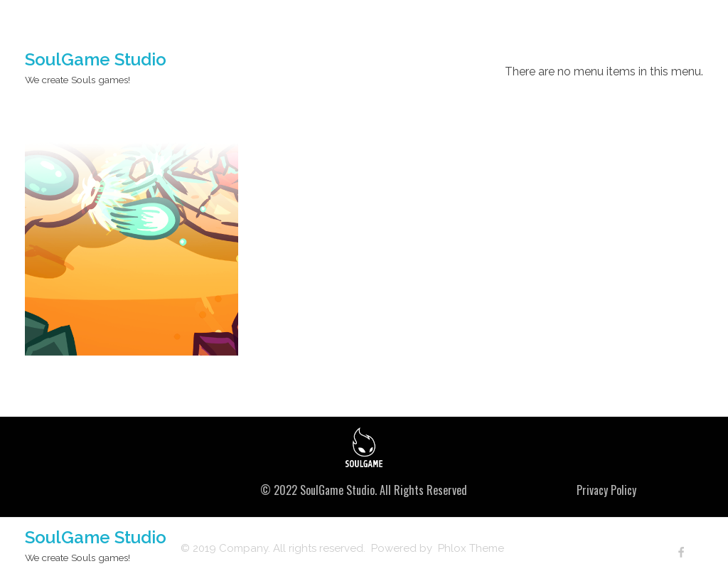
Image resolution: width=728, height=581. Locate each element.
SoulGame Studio (96, 59)
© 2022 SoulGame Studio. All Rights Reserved (364, 490)
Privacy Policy (606, 490)
